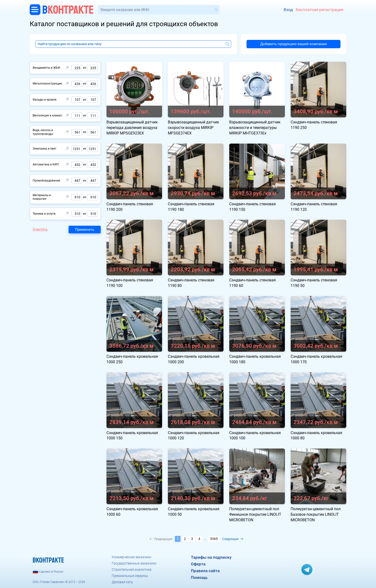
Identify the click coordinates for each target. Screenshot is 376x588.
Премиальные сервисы (130, 576)
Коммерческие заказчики (132, 557)
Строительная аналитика (132, 570)
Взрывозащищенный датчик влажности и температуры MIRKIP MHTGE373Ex (255, 128)
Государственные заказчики (134, 563)
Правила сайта (205, 571)
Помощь (199, 577)
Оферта (198, 564)
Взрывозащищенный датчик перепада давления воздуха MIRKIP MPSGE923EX (132, 128)
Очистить (40, 229)
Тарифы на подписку (211, 557)
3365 (214, 539)
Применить (85, 230)
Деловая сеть (122, 582)
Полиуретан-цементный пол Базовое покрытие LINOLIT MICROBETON (316, 514)
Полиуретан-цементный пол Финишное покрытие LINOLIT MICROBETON (255, 514)
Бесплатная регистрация (320, 10)
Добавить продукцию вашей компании (294, 44)
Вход (288, 10)
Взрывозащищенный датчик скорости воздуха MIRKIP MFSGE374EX (194, 128)
